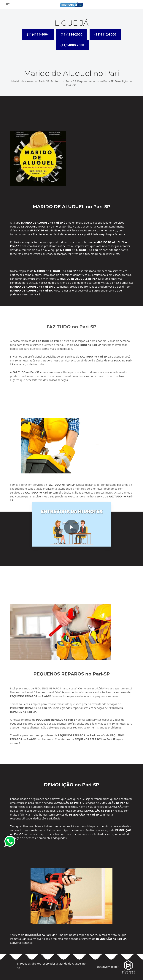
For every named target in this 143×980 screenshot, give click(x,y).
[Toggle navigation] (8, 5)
